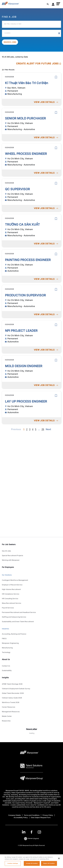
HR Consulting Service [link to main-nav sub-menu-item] (10, 599)
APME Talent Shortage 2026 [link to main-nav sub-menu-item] (12, 684)
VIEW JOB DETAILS (46, 102)
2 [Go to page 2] (27, 429)
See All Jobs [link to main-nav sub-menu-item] (6, 551)
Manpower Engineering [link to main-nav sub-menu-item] (10, 643)
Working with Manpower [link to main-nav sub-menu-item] (11, 560)
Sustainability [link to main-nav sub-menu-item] (7, 670)
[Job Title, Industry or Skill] (32, 24)
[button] (58, 4)
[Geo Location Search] (59, 33)
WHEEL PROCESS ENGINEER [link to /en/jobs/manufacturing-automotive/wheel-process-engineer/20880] (26, 154)
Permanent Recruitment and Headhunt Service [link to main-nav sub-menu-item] (19, 612)
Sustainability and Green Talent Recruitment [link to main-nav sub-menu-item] (18, 622)
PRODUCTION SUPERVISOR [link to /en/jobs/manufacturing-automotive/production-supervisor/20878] (25, 295)
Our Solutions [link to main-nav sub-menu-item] (7, 575)
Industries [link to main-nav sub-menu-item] (5, 629)
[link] (32, 832)
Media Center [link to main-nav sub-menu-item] (7, 716)
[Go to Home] (11, 4)
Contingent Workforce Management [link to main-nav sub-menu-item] (15, 580)
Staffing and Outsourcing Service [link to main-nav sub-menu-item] (14, 617)
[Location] (32, 33)
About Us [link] (6, 659)
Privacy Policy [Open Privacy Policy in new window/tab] (48, 815)
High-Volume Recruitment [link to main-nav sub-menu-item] (11, 589)
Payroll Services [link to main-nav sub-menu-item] (8, 608)
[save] (56, 77)
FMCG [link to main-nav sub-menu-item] (4, 639)
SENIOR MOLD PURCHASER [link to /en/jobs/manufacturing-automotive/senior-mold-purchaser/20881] (25, 118)
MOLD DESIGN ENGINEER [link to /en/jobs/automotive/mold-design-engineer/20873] (24, 366)
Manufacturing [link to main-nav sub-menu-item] (7, 648)
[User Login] (53, 5)
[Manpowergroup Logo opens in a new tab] (32, 779)
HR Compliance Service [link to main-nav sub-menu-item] (11, 594)
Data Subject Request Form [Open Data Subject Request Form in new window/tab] (41, 817)
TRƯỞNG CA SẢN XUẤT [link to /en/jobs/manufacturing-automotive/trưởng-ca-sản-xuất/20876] (22, 225)
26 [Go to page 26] (43, 429)
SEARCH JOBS (10, 42)
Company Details (15, 815)
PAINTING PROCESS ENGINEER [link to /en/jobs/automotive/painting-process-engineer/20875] (28, 260)
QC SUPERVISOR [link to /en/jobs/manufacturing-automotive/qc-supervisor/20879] (17, 189)
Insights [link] (5, 677)
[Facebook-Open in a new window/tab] (32, 832)
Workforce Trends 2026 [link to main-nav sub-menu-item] (11, 702)
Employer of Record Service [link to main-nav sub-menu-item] (12, 585)
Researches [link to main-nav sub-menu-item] (6, 721)
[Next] (39, 429)
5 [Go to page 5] (36, 429)
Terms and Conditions (32, 815)
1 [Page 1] (24, 429)
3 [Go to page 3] (30, 429)
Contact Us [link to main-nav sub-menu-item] (6, 666)
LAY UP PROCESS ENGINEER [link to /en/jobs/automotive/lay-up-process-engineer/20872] (26, 401)
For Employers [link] (8, 567)
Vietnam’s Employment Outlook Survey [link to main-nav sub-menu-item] (16, 689)
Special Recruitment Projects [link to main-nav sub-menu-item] (12, 555)
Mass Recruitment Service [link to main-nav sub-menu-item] (12, 603)
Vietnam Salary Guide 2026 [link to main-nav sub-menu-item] (12, 698)
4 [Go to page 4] (33, 429)
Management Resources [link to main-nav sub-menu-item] (11, 712)
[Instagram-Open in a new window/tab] (39, 832)
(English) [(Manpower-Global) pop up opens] (32, 838)
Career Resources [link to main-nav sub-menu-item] (8, 707)
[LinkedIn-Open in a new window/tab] (24, 832)
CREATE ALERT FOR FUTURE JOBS (39, 64)
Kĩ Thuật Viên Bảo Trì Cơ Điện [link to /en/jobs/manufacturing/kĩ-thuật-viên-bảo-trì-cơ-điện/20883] (27, 83)
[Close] (59, 862)
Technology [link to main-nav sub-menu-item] (6, 652)
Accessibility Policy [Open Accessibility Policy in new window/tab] (21, 817)
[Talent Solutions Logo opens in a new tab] (31, 766)
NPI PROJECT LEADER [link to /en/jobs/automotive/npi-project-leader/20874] (21, 331)
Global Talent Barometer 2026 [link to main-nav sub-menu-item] (13, 693)
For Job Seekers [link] (9, 544)
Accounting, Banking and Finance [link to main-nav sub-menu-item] (14, 634)
